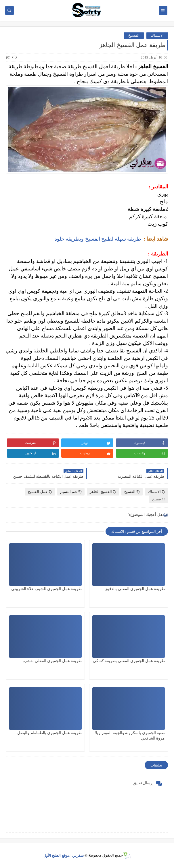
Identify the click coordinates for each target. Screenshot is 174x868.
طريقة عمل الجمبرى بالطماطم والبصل (49, 733)
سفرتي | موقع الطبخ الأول (64, 855)
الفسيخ (134, 35)
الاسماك (157, 35)
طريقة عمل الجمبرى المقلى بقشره (52, 661)
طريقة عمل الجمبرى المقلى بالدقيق (135, 589)
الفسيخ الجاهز (103, 492)
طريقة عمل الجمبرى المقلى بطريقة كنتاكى (129, 661)
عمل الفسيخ (40, 492)
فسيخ (159, 499)
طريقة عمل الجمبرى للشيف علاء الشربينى (47, 589)
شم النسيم (71, 492)
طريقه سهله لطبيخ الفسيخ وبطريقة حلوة (98, 239)
